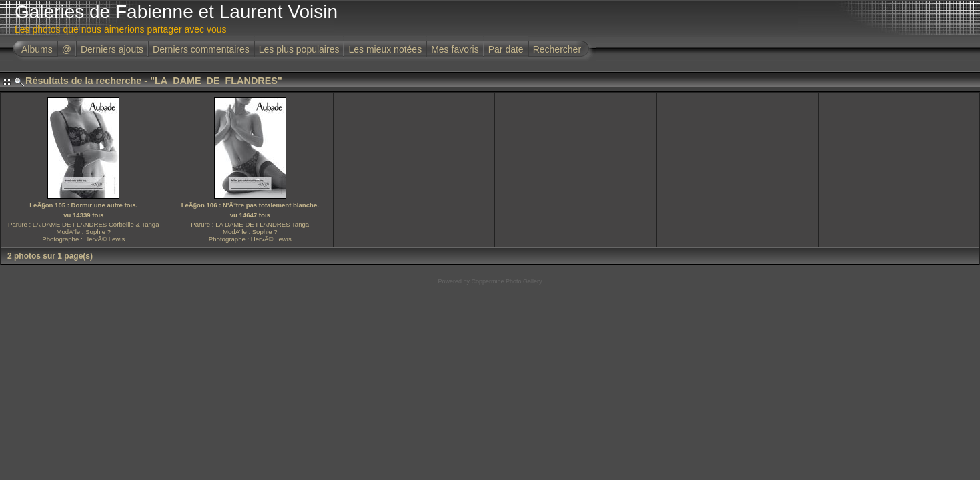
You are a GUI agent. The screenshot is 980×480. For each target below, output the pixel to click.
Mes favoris (455, 49)
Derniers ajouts (112, 49)
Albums (37, 49)
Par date (506, 49)
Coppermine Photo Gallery (506, 281)
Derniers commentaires (201, 49)
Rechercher (557, 49)
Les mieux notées (385, 49)
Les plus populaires (299, 49)
